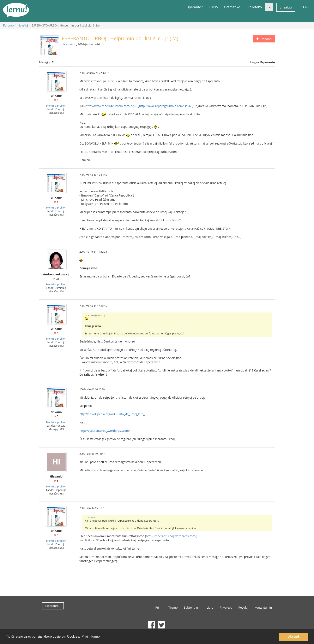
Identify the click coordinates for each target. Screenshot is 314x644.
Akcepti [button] (294, 637)
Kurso (213, 7)
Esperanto (53, 606)
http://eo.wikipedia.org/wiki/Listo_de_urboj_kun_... (113, 414)
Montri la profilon (56, 106)
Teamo (173, 607)
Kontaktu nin (263, 607)
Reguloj (243, 607)
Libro (210, 607)
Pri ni (159, 607)
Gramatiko (232, 7)
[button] (269, 7)
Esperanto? (194, 7)
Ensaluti (286, 7)
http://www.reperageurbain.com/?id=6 (111, 106)
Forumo (8, 25)
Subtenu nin (192, 607)
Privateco (226, 607)
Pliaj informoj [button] (91, 636)
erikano (71, 44)
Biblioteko (254, 7)
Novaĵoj (23, 25)
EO (305, 7)
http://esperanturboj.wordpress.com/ (105, 431)
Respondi (264, 39)
